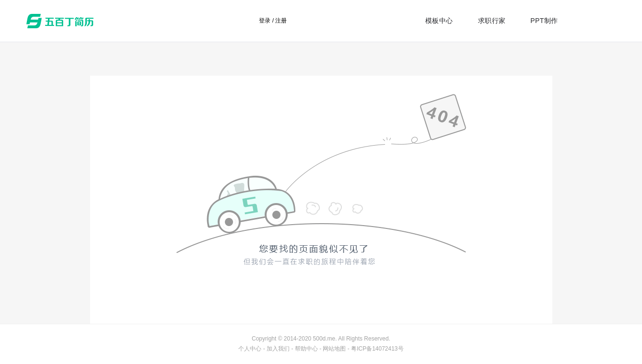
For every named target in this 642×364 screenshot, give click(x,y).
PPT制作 (544, 21)
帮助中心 (306, 349)
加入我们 (278, 349)
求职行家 (492, 21)
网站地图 (334, 349)
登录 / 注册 (273, 21)
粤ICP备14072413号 (377, 349)
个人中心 (250, 349)
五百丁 (62, 21)
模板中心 (439, 21)
